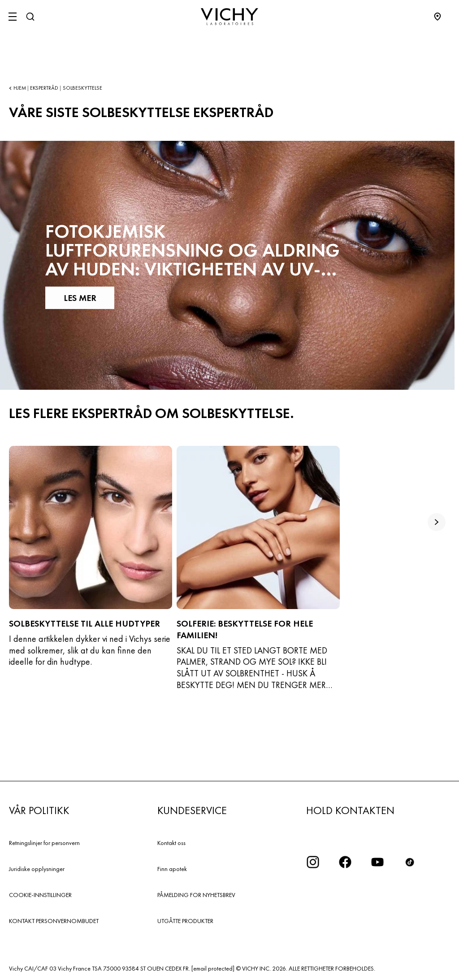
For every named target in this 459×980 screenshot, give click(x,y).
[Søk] (30, 17)
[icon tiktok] (410, 862)
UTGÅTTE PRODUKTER (185, 921)
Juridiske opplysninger (37, 869)
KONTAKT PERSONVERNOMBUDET (54, 921)
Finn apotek (172, 869)
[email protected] (213, 968)
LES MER (80, 298)
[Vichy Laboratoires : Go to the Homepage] (229, 17)
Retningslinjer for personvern (44, 843)
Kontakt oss (171, 843)
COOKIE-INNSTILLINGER (40, 895)
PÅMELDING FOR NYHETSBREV (196, 895)
